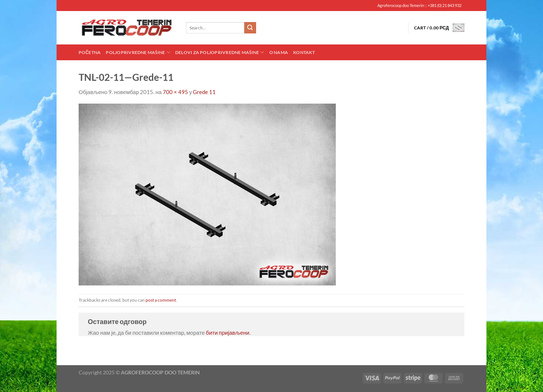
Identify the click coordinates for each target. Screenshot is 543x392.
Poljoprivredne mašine (138, 52)
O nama (279, 52)
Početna (90, 52)
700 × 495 (175, 92)
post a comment (161, 300)
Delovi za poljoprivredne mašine (220, 52)
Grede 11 (204, 92)
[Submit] (250, 28)
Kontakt (304, 52)
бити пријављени (227, 332)
